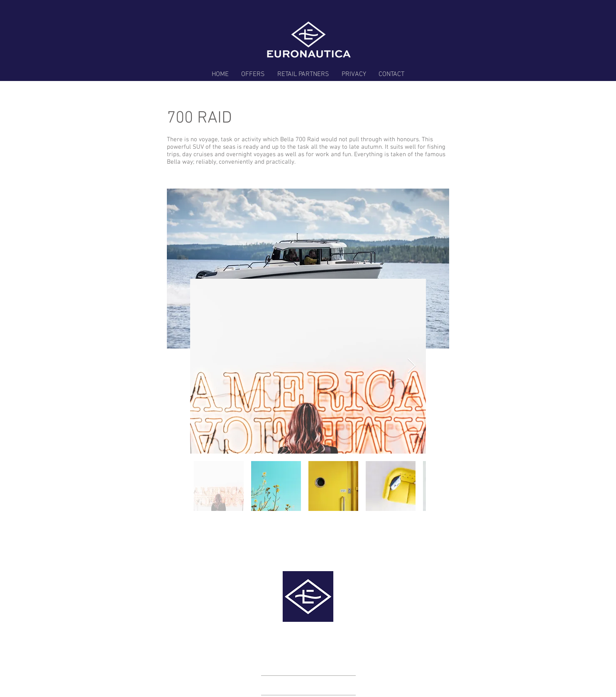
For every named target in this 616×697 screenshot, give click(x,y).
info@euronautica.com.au (367, 632)
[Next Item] (412, 366)
